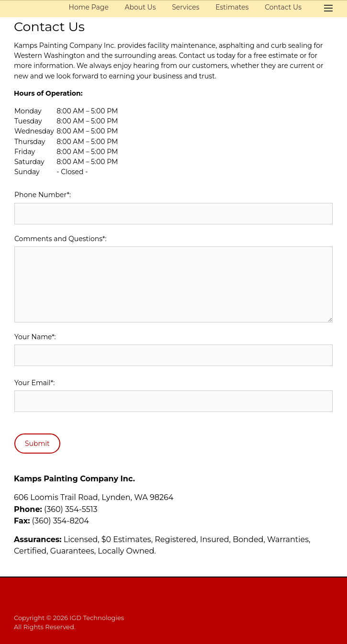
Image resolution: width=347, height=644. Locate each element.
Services (185, 7)
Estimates (232, 7)
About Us (140, 7)
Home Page (89, 7)
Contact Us (283, 7)
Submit (37, 444)
